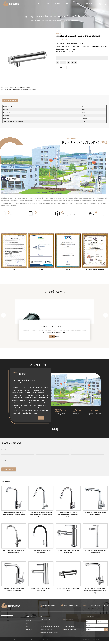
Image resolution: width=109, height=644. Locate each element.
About (67, 4)
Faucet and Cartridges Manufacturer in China (69, 642)
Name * (4, 453)
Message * (4, 463)
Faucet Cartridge (68, 629)
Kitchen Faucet (45, 623)
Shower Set (67, 626)
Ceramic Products (46, 632)
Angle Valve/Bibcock (69, 632)
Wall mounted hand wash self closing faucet (18, 87)
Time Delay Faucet (47, 20)
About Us (28, 623)
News (47, 4)
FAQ (26, 626)
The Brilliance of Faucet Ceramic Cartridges (55, 327)
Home (38, 4)
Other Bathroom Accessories (49, 636)
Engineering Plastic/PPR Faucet (50, 629)
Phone (73, 453)
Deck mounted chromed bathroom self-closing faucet (21, 90)
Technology (89, 4)
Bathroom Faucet (69, 623)
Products (57, 4)
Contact (77, 4)
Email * (38, 453)
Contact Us (61, 68)
